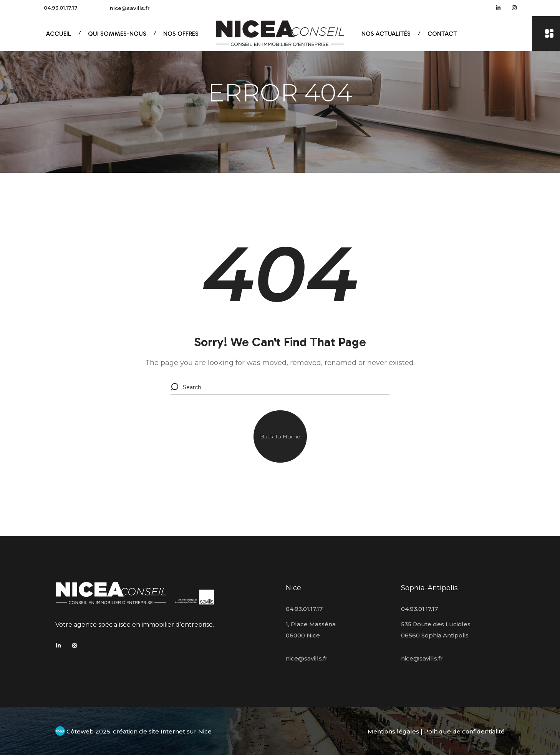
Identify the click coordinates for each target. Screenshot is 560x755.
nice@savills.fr (130, 8)
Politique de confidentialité (464, 731)
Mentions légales (393, 731)
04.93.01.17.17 (61, 8)
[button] (280, 436)
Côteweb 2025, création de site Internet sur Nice (133, 731)
